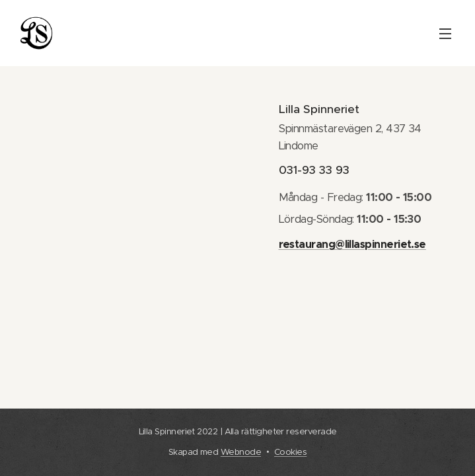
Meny (445, 34)
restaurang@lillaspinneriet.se (352, 244)
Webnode (241, 452)
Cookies (290, 452)
